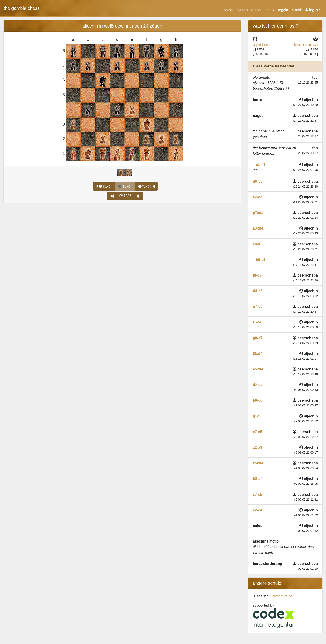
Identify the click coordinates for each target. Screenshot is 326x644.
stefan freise (282, 596)
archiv (269, 10)
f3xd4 (146, 186)
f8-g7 (257, 275)
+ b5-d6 (259, 260)
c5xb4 (258, 463)
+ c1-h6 (259, 165)
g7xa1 (258, 213)
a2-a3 (258, 447)
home (228, 10)
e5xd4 (258, 369)
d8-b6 (258, 181)
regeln (283, 10)
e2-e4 (258, 510)
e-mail (297, 10)
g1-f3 (257, 416)
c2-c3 (258, 197)
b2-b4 (258, 479)
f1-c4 (257, 322)
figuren (242, 10)
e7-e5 (258, 432)
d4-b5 (258, 291)
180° (125, 196)
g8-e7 (258, 338)
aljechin (261, 45)
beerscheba (306, 45)
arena (256, 10)
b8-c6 (258, 400)
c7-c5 (258, 494)
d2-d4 (104, 186)
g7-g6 (258, 307)
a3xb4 (258, 228)
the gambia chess (22, 8)
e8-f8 (257, 244)
